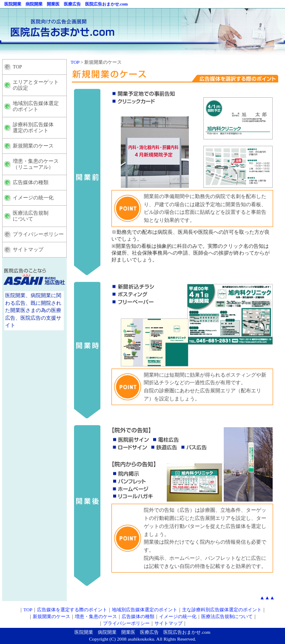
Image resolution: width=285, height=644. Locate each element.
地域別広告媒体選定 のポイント (36, 106)
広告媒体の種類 (31, 183)
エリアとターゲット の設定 (36, 85)
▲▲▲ (267, 598)
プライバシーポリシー (38, 234)
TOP (17, 67)
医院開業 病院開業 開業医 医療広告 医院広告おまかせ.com (64, 4)
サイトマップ (28, 250)
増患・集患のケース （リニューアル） (36, 164)
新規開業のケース (33, 146)
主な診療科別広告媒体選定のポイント (222, 610)
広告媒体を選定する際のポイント (72, 610)
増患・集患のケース (96, 616)
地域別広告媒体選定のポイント (145, 610)
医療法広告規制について (227, 616)
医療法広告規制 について (31, 216)
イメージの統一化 (33, 198)
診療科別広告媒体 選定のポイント (33, 128)
